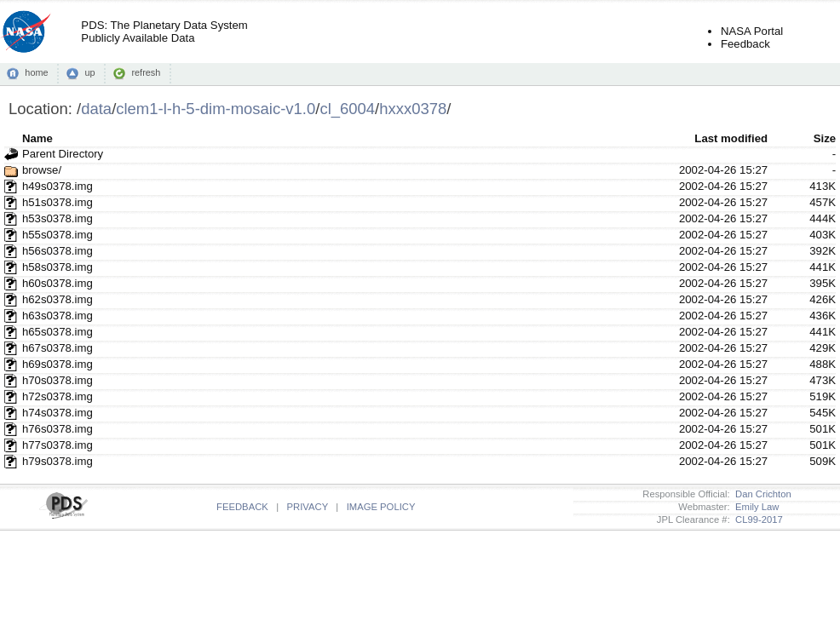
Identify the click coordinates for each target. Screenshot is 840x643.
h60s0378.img (58, 283)
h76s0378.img (58, 429)
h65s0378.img (58, 332)
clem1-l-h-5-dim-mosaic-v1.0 (216, 109)
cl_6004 (347, 109)
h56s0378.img (58, 251)
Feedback (745, 44)
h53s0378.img (58, 218)
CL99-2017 (757, 520)
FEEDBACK (242, 507)
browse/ (42, 170)
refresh (146, 72)
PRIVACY (308, 507)
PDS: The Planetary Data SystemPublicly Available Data (164, 32)
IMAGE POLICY (381, 507)
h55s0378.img (58, 235)
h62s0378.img (58, 299)
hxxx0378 (413, 109)
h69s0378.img (58, 364)
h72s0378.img (58, 396)
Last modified (731, 138)
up (89, 72)
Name (37, 138)
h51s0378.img (58, 202)
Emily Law (755, 507)
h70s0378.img (58, 380)
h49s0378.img (58, 186)
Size (825, 138)
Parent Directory (63, 154)
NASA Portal (752, 31)
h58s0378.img (58, 267)
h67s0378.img (58, 348)
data (96, 109)
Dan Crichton (761, 494)
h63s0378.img (58, 316)
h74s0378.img (58, 413)
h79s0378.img (58, 461)
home (36, 72)
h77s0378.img (58, 445)
